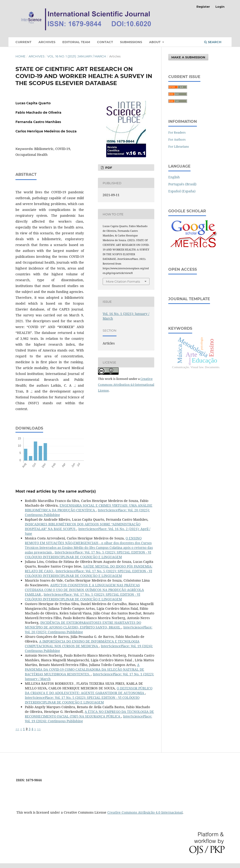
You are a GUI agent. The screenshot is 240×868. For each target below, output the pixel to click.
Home (21, 56)
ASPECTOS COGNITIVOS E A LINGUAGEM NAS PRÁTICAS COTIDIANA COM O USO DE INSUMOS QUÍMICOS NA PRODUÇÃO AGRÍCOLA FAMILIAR (84, 590)
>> (39, 729)
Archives (47, 42)
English (174, 177)
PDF (108, 168)
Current (23, 42)
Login (220, 7)
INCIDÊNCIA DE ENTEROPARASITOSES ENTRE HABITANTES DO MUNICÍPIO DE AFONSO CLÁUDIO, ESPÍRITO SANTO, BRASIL (83, 625)
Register (203, 7)
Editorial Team (76, 42)
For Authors (177, 139)
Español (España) (182, 191)
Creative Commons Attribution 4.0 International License (126, 385)
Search (213, 42)
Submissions (131, 42)
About (155, 42)
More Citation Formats (123, 281)
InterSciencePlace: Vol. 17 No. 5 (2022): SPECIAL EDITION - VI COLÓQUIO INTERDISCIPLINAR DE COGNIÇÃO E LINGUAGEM (88, 555)
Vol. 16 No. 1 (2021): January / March (77, 56)
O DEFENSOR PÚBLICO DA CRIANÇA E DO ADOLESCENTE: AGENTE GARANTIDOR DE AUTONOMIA (89, 690)
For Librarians (179, 146)
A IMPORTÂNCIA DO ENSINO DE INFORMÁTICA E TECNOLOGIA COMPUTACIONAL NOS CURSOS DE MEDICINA (82, 644)
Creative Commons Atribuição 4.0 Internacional (145, 812)
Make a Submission (188, 57)
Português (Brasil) (182, 184)
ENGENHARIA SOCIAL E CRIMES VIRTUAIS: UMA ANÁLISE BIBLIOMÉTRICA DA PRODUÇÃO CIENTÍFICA (89, 508)
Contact (105, 42)
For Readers (177, 132)
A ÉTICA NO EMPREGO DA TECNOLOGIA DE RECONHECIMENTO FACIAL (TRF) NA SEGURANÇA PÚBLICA (89, 714)
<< (17, 729)
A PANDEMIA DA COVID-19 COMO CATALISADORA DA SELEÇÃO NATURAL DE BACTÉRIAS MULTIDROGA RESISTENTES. (84, 669)
